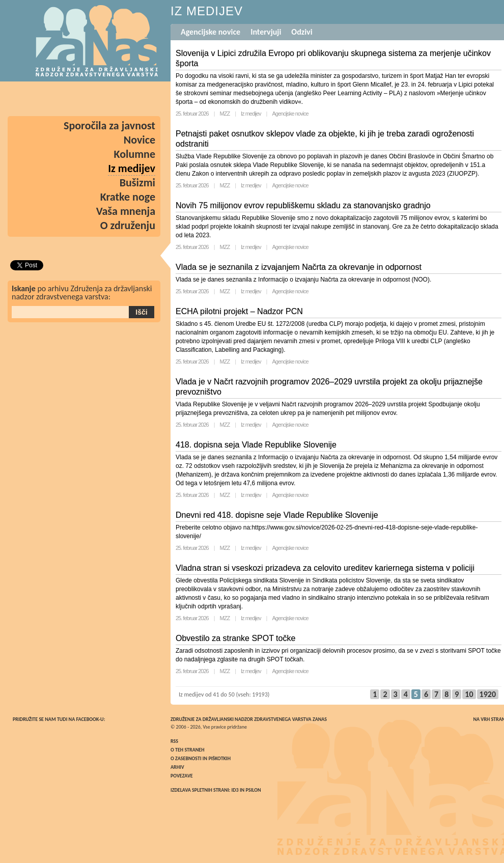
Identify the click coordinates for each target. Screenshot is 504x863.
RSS (174, 741)
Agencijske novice (211, 32)
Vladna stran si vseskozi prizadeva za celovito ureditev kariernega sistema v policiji (325, 568)
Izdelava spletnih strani (200, 790)
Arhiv (177, 767)
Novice (139, 140)
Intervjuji (266, 32)
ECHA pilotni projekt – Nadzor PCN (239, 311)
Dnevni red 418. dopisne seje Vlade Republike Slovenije (277, 515)
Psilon (253, 790)
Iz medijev (251, 114)
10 (469, 694)
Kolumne (135, 154)
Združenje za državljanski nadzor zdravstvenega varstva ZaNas (249, 719)
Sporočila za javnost (109, 126)
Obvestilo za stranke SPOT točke (235, 638)
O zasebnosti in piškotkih (201, 758)
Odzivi (302, 32)
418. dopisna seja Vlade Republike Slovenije (256, 445)
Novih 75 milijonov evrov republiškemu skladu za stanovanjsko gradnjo (303, 205)
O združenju (128, 225)
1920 (488, 694)
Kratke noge (128, 197)
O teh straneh (187, 750)
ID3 (235, 790)
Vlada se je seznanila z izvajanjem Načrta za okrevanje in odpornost (299, 267)
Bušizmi (137, 183)
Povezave (182, 776)
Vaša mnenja (126, 211)
